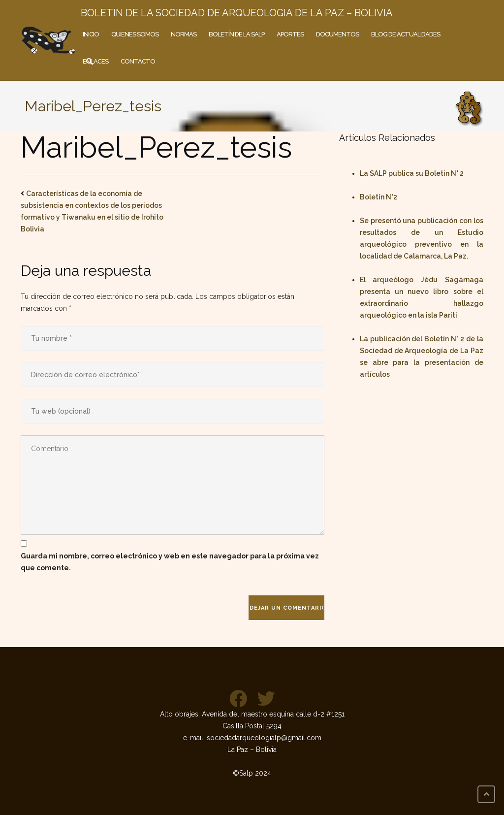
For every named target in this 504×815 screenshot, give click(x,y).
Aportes (290, 34)
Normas (184, 34)
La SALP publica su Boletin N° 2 (412, 173)
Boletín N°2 (378, 197)
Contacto (138, 61)
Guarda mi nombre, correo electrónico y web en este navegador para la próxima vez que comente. (170, 562)
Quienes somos (135, 34)
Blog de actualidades (406, 34)
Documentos (337, 34)
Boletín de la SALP (236, 34)
